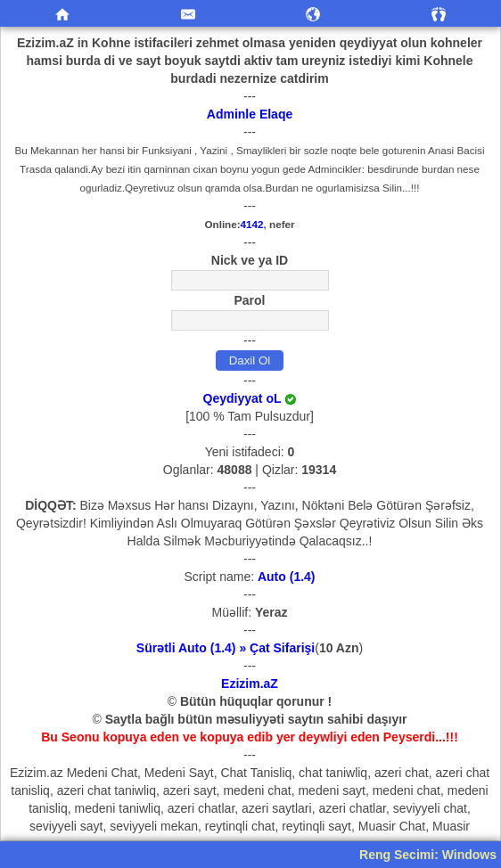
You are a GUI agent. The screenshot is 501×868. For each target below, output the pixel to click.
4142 (252, 224)
